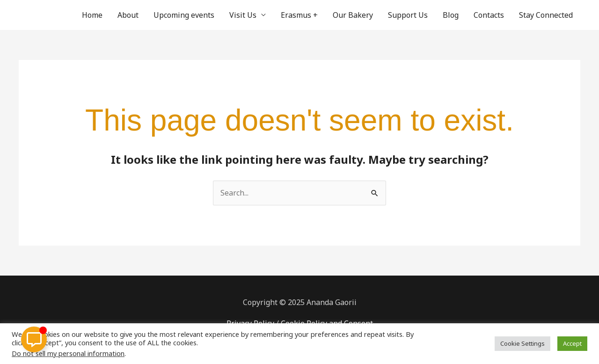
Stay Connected (546, 15)
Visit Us (243, 15)
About (128, 15)
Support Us (408, 15)
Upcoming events (184, 15)
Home (92, 15)
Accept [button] (572, 343)
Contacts (489, 15)
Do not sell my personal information (68, 353)
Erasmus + (299, 15)
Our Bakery (353, 15)
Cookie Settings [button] (522, 343)
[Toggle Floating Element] (34, 339)
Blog (451, 15)
